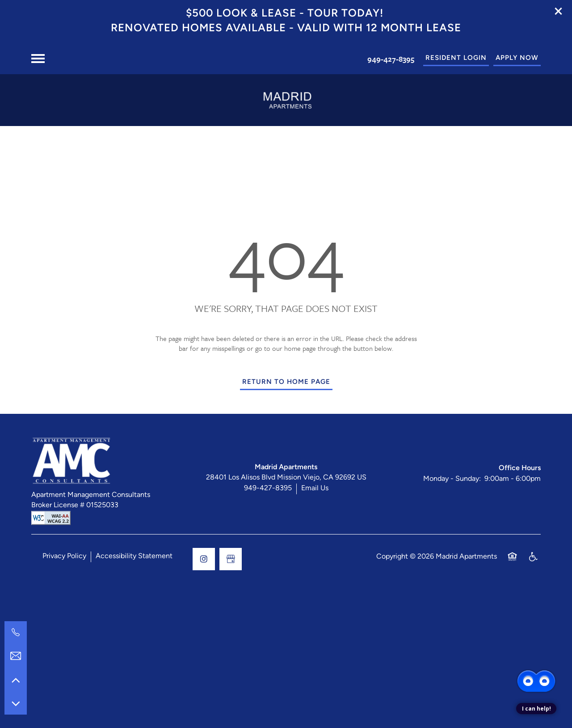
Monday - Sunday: (452, 479)
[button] (559, 11)
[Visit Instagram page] (204, 559)
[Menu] (38, 59)
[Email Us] (16, 656)
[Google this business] (231, 559)
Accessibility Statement (134, 556)
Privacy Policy (64, 556)
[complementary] (536, 649)
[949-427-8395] (16, 632)
